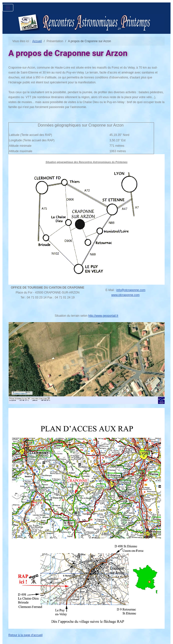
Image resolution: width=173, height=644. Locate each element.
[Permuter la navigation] (8, 8)
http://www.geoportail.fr (103, 316)
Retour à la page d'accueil (25, 635)
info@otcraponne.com (131, 290)
